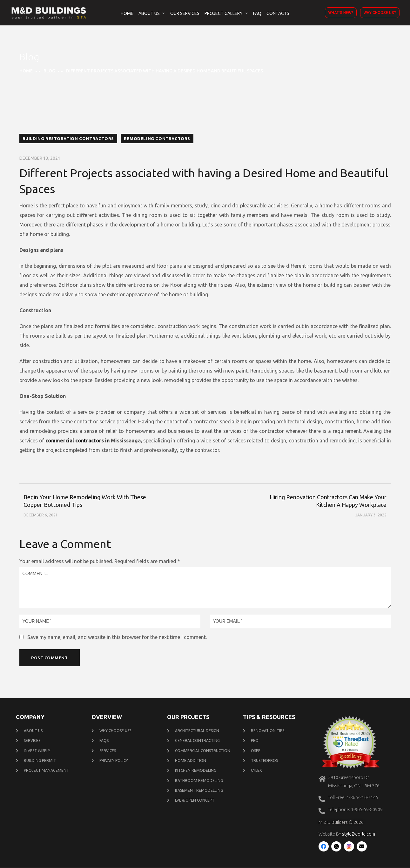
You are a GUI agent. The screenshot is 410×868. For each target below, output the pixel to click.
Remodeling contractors (157, 138)
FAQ (257, 13)
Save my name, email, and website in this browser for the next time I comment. (117, 637)
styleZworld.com (359, 835)
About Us (149, 13)
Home (127, 13)
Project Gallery (224, 13)
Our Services (185, 13)
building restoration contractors (68, 138)
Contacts (278, 13)
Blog (49, 71)
